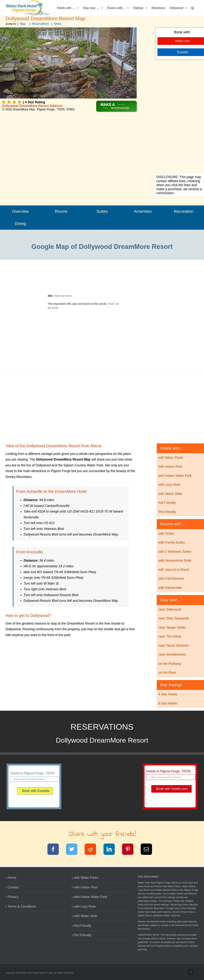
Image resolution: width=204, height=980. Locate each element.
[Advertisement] (102, 407)
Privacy (13, 897)
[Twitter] (74, 850)
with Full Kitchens (171, 579)
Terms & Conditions (22, 906)
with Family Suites (172, 542)
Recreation (184, 211)
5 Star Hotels (168, 703)
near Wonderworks (172, 654)
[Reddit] (93, 850)
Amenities (143, 211)
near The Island (170, 636)
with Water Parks (171, 458)
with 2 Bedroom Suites (175, 552)
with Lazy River (170, 485)
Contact (13, 887)
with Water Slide (170, 494)
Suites (102, 211)
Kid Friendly (167, 503)
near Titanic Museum (174, 646)
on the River (167, 673)
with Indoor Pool (170, 467)
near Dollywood (170, 609)
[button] (193, 8)
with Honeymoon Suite (175, 561)
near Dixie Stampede (174, 618)
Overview (20, 211)
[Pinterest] (130, 850)
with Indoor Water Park (175, 476)
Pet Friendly (167, 512)
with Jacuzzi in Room (174, 570)
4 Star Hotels (168, 694)
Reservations (40, 24)
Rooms (61, 211)
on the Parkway (170, 664)
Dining (20, 224)
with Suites (166, 534)
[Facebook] (55, 850)
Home (12, 878)
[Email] (149, 850)
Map (23, 24)
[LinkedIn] (111, 850)
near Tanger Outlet (172, 627)
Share (58, 24)
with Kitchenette (170, 588)
